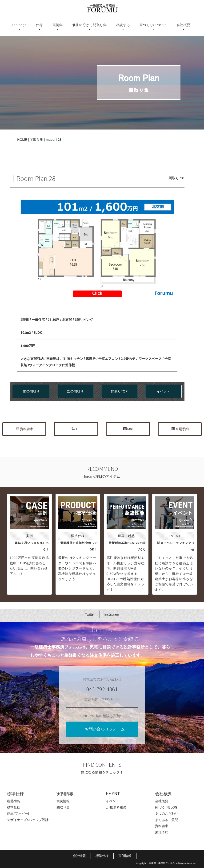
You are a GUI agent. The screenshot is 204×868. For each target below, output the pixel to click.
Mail (128, 429)
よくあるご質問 (167, 820)
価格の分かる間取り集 (90, 25)
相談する (123, 25)
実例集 (58, 25)
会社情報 (79, 856)
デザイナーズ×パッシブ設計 (28, 820)
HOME (22, 140)
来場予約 (180, 429)
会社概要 (183, 25)
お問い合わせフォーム (102, 729)
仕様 (39, 25)
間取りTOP (119, 391)
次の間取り (75, 391)
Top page (19, 25)
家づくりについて (153, 25)
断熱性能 (14, 801)
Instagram (112, 614)
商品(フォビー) (18, 813)
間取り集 (36, 140)
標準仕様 (14, 807)
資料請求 (25, 429)
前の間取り (31, 391)
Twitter (90, 614)
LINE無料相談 (116, 807)
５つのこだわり (167, 813)
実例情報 (63, 801)
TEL (77, 429)
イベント (163, 391)
